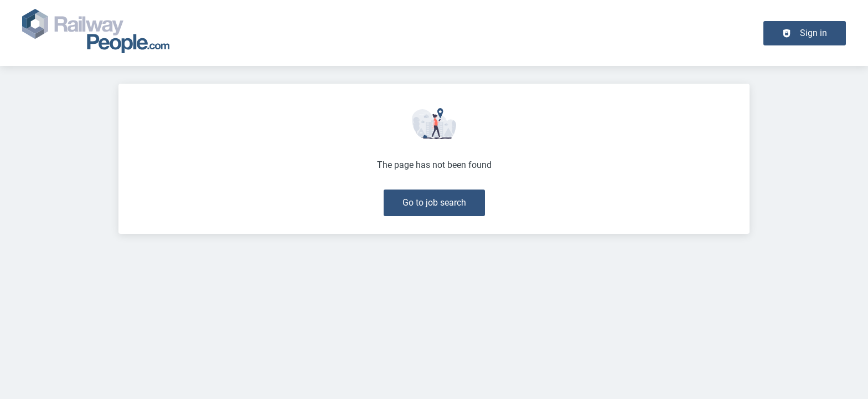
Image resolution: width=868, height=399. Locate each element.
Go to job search (434, 203)
